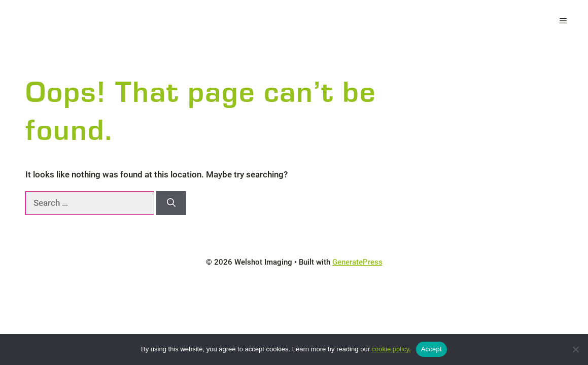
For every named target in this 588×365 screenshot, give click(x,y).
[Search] (171, 203)
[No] (575, 349)
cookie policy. (391, 349)
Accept (431, 349)
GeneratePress (357, 262)
